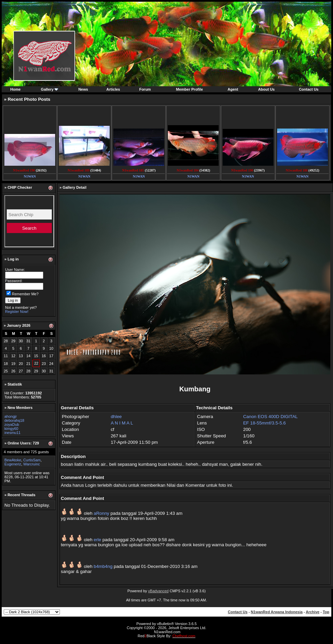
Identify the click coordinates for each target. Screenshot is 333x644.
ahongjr (11, 416)
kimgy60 (11, 429)
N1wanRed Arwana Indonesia (277, 612)
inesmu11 (13, 433)
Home (15, 89)
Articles (113, 89)
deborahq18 (14, 420)
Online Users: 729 (23, 443)
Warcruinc (32, 464)
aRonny (102, 513)
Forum (145, 89)
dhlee (116, 417)
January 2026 (19, 325)
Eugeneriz (13, 464)
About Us (267, 89)
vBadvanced (159, 591)
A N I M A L (122, 423)
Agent (233, 89)
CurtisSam (32, 460)
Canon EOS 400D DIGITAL (270, 417)
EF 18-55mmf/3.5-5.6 (264, 423)
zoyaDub (12, 424)
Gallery (47, 89)
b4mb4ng (103, 566)
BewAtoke (13, 460)
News (83, 89)
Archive (313, 612)
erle (97, 540)
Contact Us (309, 89)
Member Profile (189, 89)
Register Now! (17, 312)
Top (326, 612)
